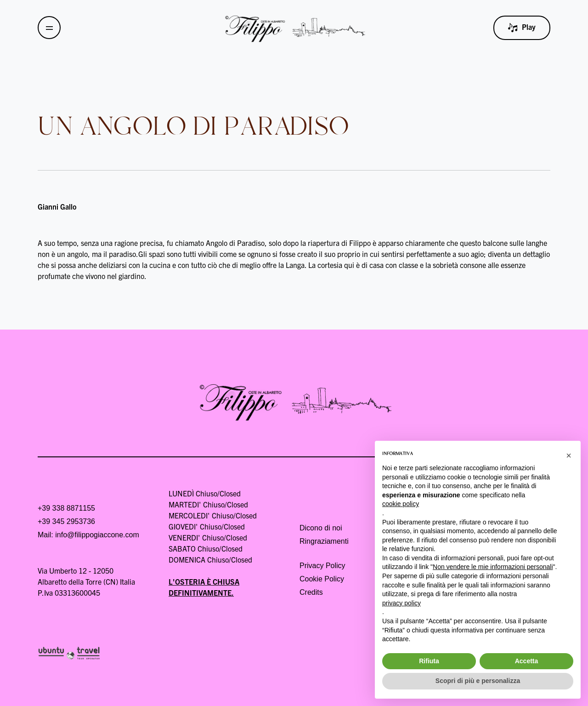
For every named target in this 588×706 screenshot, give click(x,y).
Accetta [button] (527, 661)
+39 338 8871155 (66, 508)
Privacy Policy (322, 566)
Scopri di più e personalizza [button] (478, 681)
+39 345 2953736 (66, 521)
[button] (569, 455)
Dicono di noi (321, 528)
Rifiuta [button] (429, 661)
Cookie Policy (322, 579)
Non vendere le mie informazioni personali (493, 567)
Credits (311, 592)
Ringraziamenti (324, 541)
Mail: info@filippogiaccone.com (88, 535)
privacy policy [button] (401, 603)
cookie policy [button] (401, 504)
